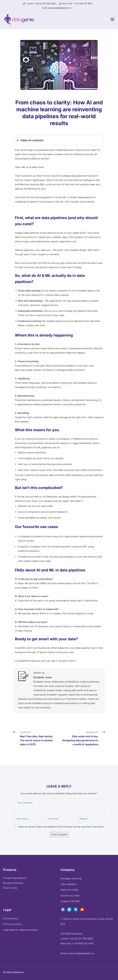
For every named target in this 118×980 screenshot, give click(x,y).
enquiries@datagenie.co (60, 8)
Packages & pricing (71, 878)
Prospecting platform (15, 878)
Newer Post (80, 739)
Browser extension (13, 883)
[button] (59, 140)
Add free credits (69, 890)
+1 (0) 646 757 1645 (83, 4)
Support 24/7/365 (70, 901)
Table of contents (32, 140)
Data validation (69, 884)
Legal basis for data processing (20, 930)
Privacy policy (11, 918)
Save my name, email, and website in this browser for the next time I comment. (61, 827)
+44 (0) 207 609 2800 (45, 4)
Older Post (38, 739)
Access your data (70, 896)
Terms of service (12, 924)
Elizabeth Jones (42, 677)
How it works (10, 888)
